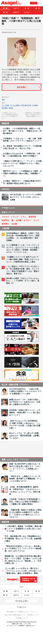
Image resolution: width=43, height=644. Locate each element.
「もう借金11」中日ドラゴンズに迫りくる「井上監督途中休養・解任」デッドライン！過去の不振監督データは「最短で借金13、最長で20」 (23, 270)
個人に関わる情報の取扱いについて (16, 615)
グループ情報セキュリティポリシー (25, 612)
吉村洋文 (5, 220)
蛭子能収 (5, 108)
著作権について (33, 615)
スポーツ (16, 8)
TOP (34, 3)
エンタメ (27, 12)
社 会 (27, 8)
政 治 (38, 8)
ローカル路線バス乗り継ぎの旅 (21, 105)
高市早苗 (32, 217)
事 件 (5, 12)
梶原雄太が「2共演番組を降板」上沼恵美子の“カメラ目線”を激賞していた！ (33, 116)
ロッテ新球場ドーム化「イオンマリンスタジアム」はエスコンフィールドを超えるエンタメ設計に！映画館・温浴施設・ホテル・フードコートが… (23, 249)
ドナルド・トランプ (10, 217)
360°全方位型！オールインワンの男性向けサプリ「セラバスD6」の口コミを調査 (25, 197)
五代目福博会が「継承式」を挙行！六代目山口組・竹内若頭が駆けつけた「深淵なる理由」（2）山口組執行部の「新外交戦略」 (23, 237)
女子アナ (16, 12)
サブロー (27, 220)
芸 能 (5, 8)
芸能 (3, 100)
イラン (23, 217)
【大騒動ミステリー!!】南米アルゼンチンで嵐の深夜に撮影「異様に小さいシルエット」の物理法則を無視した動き (23, 259)
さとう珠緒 (5, 105)
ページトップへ (22, 601)
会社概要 (10, 612)
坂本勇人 (5, 224)
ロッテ (36, 220)
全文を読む (22, 87)
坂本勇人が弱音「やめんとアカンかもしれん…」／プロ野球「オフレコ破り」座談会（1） (23, 281)
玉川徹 (18, 220)
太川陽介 (35, 105)
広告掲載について (21, 618)
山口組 (14, 224)
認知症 (11, 108)
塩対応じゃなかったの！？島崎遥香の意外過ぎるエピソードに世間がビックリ (10, 116)
